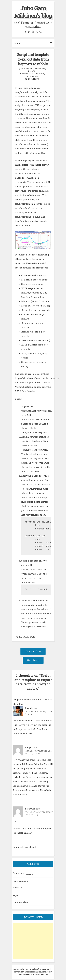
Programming (32, 76)
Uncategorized (21, 902)
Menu (33, 43)
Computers (28, 74)
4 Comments (34, 79)
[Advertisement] (33, 941)
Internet (39, 74)
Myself (16, 895)
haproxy (24, 637)
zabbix (33, 637)
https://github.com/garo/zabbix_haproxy (37, 378)
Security (17, 888)
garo (33, 71)
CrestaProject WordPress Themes (33, 974)
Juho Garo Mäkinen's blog (33, 12)
